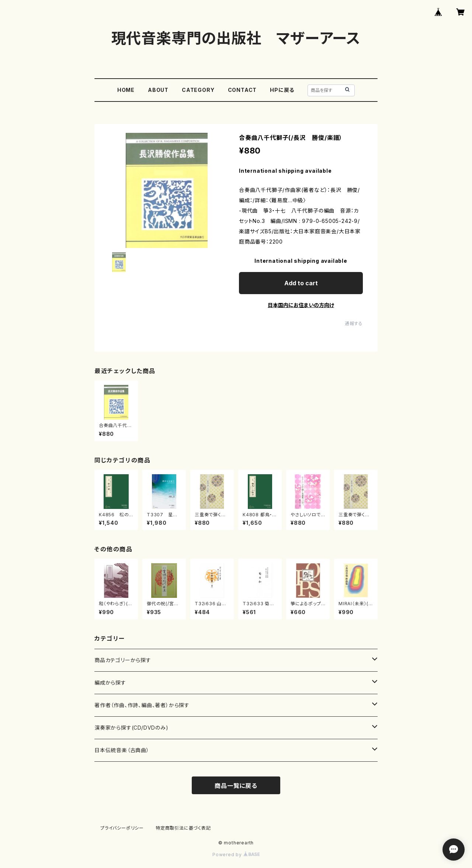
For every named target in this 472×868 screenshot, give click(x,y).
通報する (354, 323)
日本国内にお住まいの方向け (301, 305)
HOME (126, 90)
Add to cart (301, 283)
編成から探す (110, 683)
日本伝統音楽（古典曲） (122, 750)
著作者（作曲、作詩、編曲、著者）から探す (142, 705)
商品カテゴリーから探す (123, 660)
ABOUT (158, 90)
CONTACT (242, 90)
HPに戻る (282, 90)
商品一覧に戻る (236, 786)
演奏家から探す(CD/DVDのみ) (131, 728)
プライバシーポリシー (122, 828)
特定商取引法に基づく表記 (183, 828)
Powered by (236, 855)
